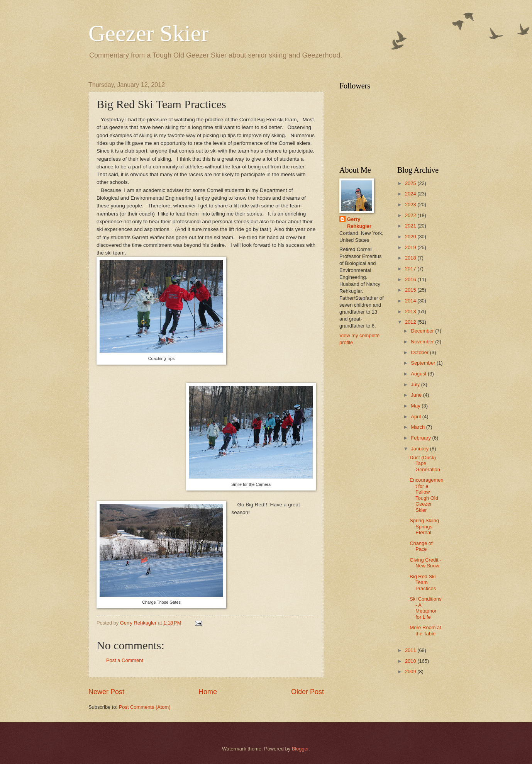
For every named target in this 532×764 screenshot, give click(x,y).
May (416, 406)
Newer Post (106, 692)
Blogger (300, 749)
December (423, 331)
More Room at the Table (425, 630)
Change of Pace (421, 546)
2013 (411, 312)
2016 (411, 279)
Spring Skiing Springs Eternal (424, 526)
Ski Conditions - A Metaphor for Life (425, 608)
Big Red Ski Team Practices (423, 582)
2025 (411, 183)
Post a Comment (125, 660)
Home (208, 692)
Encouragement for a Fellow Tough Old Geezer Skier (426, 495)
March (418, 427)
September (424, 363)
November (423, 342)
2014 (411, 301)
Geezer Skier (148, 33)
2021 (411, 226)
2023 (411, 205)
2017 (411, 269)
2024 (411, 194)
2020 (411, 237)
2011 (411, 650)
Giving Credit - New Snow (425, 563)
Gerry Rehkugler (359, 223)
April (416, 417)
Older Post (308, 692)
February (421, 438)
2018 (411, 258)
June (417, 395)
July (416, 385)
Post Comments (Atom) (145, 707)
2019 (411, 247)
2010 (411, 661)
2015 (411, 290)
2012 (411, 322)
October (420, 352)
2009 (411, 671)
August (419, 374)
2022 (411, 215)
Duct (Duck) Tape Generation (425, 463)
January (420, 449)
